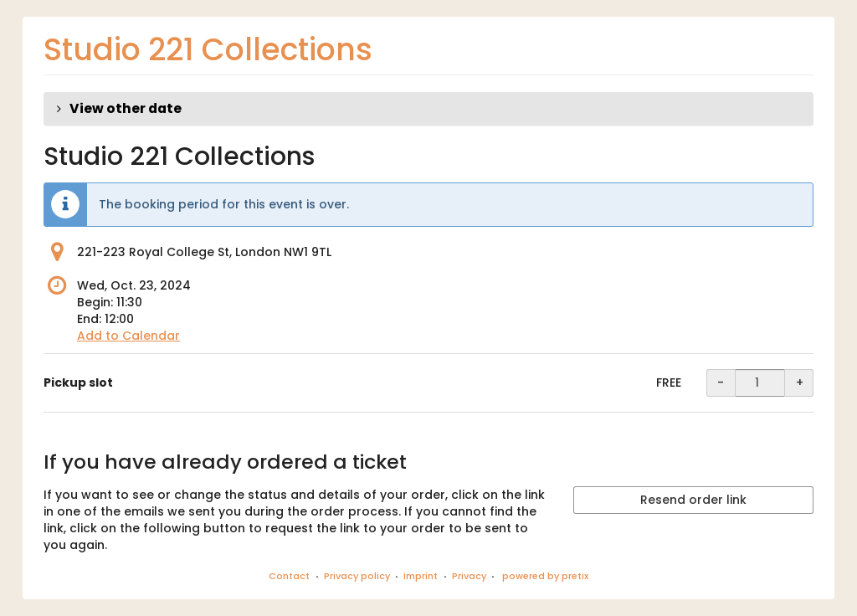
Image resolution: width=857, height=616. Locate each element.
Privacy (469, 576)
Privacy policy (357, 576)
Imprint (421, 576)
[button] (428, 109)
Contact (289, 576)
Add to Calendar (128, 336)
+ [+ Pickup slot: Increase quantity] (800, 382)
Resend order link (693, 500)
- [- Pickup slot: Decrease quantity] (721, 382)
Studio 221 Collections (208, 50)
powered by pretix (545, 576)
